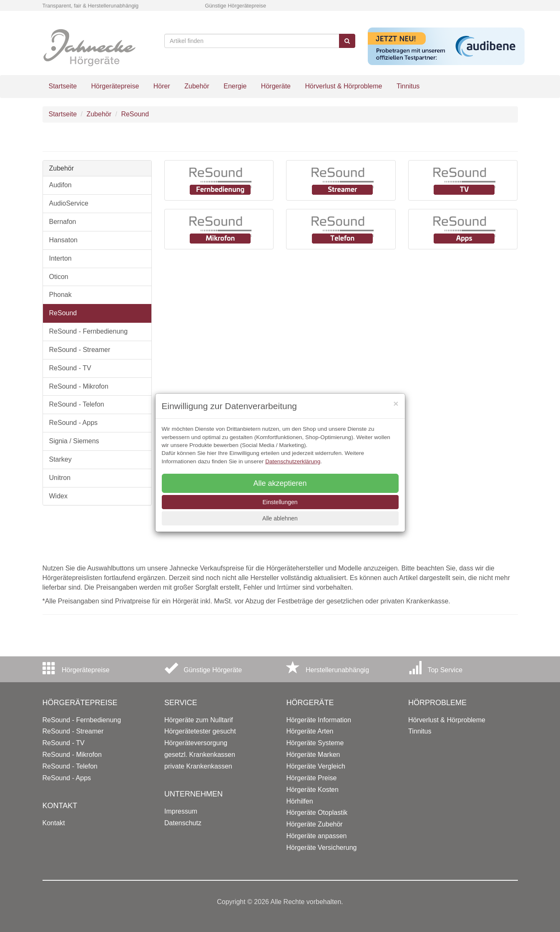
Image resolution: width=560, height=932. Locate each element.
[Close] (396, 403)
